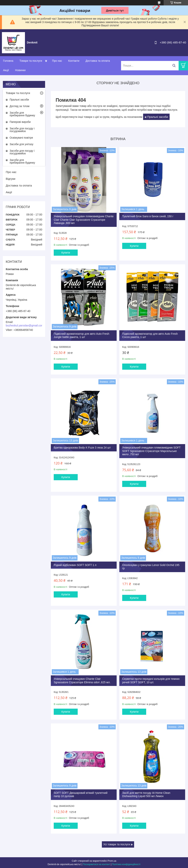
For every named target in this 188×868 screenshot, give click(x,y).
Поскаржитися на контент (96, 864)
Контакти (74, 61)
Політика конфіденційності (126, 864)
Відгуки (11, 179)
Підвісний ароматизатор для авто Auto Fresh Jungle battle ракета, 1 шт (82, 335)
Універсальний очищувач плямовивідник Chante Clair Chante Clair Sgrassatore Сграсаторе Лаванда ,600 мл (84, 220)
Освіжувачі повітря (21, 138)
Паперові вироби (20, 122)
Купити (66, 253)
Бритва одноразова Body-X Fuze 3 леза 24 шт (82, 448)
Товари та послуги (31, 61)
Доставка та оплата (98, 61)
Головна (8, 61)
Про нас (57, 61)
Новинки (20, 70)
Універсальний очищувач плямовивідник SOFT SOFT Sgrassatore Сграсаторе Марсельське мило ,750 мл (151, 451)
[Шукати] (174, 66)
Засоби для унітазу (21, 144)
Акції (6, 70)
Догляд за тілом (19, 106)
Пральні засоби (158, 117)
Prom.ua (112, 861)
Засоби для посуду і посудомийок (22, 130)
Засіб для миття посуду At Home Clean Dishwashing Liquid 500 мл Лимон (146, 795)
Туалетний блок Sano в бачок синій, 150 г (148, 216)
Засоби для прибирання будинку (22, 114)
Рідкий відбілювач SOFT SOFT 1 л (75, 565)
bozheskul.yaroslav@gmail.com (25, 325)
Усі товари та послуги (117, 844)
